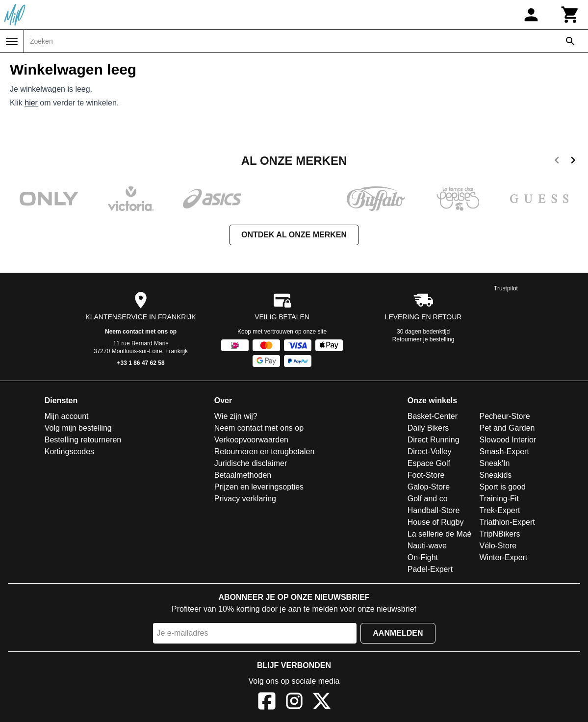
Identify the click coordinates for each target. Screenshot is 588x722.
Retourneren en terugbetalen (265, 451)
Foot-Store (426, 475)
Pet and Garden (507, 428)
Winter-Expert (504, 557)
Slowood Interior (508, 440)
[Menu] (12, 42)
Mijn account (67, 416)
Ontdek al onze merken (294, 235)
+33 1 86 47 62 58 (141, 363)
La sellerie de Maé (440, 534)
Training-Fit (499, 499)
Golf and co (428, 499)
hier (31, 103)
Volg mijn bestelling (78, 428)
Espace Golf (429, 463)
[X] (322, 703)
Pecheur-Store (505, 416)
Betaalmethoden (243, 475)
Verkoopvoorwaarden (251, 440)
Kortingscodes (69, 451)
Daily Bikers (428, 428)
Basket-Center (433, 416)
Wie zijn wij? (236, 416)
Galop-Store (429, 487)
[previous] (557, 162)
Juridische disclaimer (251, 463)
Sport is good (503, 487)
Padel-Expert (430, 569)
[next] (573, 162)
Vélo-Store (498, 546)
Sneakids (496, 475)
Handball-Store (434, 510)
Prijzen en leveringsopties (259, 487)
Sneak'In (495, 463)
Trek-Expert (500, 510)
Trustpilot (506, 288)
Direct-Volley (430, 451)
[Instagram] (294, 703)
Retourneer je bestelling (423, 339)
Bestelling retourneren (83, 440)
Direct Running (434, 440)
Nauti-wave (427, 546)
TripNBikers (500, 534)
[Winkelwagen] (570, 15)
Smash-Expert (504, 451)
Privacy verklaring (245, 499)
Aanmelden (398, 633)
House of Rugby (436, 522)
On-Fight (423, 557)
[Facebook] (267, 703)
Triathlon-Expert (507, 522)
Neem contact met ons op (141, 332)
